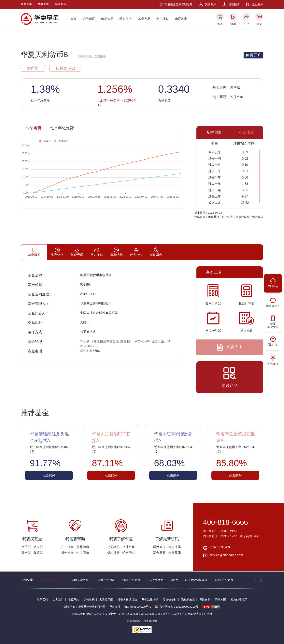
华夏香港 (43, 4)
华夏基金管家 (273, 322)
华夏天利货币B (44, 55)
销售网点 (129, 553)
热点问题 (83, 553)
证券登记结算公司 (196, 580)
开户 (246, 24)
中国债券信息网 (104, 580)
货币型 (26, 547)
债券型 (38, 547)
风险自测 (205, 600)
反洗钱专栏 (170, 600)
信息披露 (107, 19)
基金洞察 (159, 553)
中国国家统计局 (78, 580)
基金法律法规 (150, 600)
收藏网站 (74, 600)
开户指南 (67, 547)
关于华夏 (89, 19)
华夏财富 (61, 4)
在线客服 (273, 283)
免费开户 (253, 55)
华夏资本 (26, 4)
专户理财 (163, 19)
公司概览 (113, 547)
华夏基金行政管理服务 (178, 4)
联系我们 (42, 600)
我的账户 (210, 4)
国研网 (174, 580)
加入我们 (58, 600)
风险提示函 (106, 600)
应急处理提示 (239, 600)
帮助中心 (273, 341)
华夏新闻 (175, 553)
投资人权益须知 (127, 600)
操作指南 (67, 553)
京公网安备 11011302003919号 (177, 607)
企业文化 (129, 547)
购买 (220, 24)
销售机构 (89, 600)
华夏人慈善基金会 (51, 580)
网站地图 (220, 600)
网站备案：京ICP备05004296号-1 (130, 607)
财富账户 (234, 4)
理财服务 (126, 19)
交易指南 (83, 547)
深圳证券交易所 (223, 580)
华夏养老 (181, 19)
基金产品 (144, 19)
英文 (259, 24)
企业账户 (258, 4)
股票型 (38, 553)
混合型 (26, 553)
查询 (233, 24)
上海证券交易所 (130, 580)
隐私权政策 (188, 600)
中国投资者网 (155, 580)
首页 (73, 19)
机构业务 (113, 553)
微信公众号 (273, 302)
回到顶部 (273, 361)
